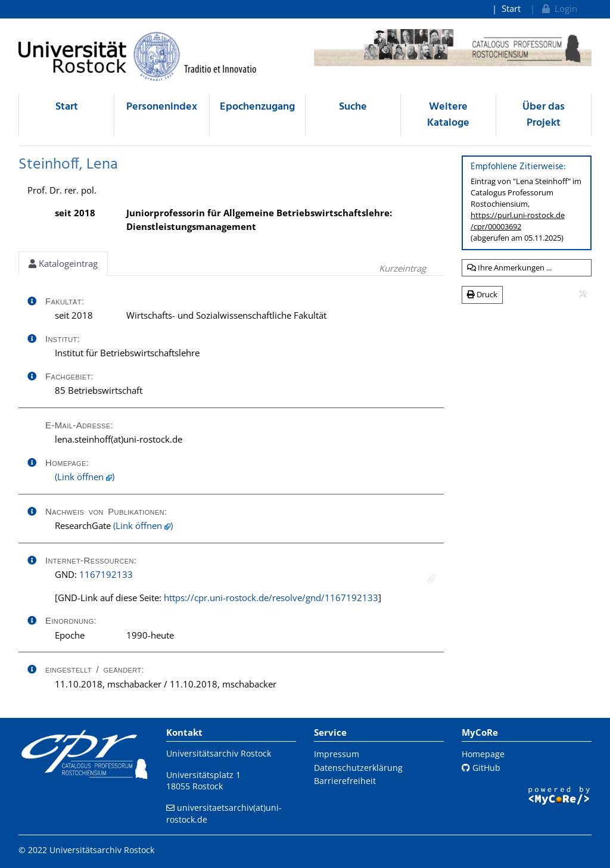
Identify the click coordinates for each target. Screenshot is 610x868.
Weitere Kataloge (448, 115)
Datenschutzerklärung (358, 768)
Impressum (337, 754)
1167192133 (106, 574)
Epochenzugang (257, 107)
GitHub (481, 768)
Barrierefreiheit (345, 781)
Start (511, 8)
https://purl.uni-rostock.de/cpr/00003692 (518, 221)
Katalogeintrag (63, 263)
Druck (482, 294)
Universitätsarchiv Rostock (219, 753)
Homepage (483, 754)
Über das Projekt (544, 115)
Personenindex (162, 107)
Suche (353, 107)
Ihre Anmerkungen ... (509, 267)
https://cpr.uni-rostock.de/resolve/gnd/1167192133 (271, 598)
